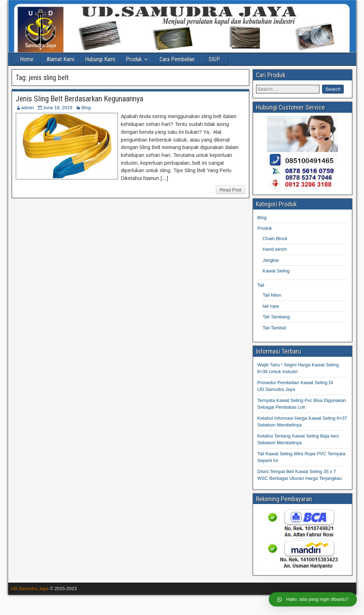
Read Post (231, 190)
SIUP (214, 59)
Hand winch (275, 249)
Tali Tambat (274, 328)
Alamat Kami (60, 59)
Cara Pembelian (177, 59)
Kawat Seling (276, 271)
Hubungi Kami (100, 59)
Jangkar (271, 260)
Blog (86, 108)
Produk (134, 59)
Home (27, 59)
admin (28, 108)
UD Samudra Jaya (30, 589)
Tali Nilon (272, 295)
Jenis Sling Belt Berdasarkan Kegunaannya (79, 99)
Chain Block (275, 238)
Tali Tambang (276, 317)
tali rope (271, 306)
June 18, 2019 (58, 108)
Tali (261, 285)
